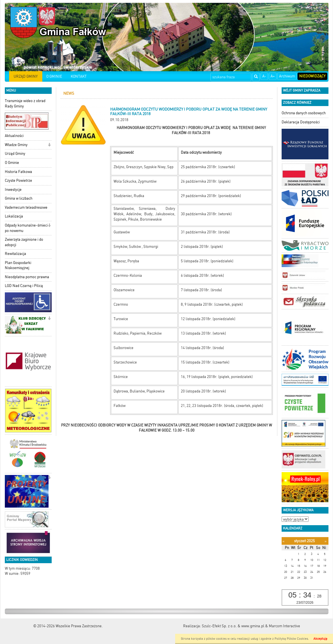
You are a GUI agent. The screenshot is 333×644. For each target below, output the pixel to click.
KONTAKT (79, 76)
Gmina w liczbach (19, 198)
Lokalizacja (14, 216)
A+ (273, 76)
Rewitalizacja (15, 254)
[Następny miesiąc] (325, 541)
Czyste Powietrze (18, 180)
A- (264, 76)
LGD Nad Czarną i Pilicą (24, 286)
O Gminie (12, 163)
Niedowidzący (312, 76)
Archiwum (287, 76)
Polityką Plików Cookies (291, 639)
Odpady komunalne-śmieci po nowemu (26, 228)
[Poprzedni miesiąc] (283, 541)
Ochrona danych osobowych (304, 113)
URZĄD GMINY (26, 76)
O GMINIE (54, 76)
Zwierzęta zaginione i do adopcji (24, 242)
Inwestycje (13, 190)
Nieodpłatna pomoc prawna (27, 277)
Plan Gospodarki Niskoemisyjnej (18, 265)
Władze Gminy (16, 145)
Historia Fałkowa (18, 172)
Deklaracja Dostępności (301, 122)
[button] (49, 145)
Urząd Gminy (15, 154)
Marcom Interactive (284, 626)
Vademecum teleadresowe (26, 207)
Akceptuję (320, 639)
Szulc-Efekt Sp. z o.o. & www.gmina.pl (233, 626)
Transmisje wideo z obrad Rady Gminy (25, 104)
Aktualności (14, 136)
